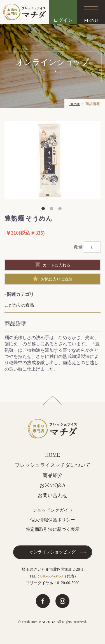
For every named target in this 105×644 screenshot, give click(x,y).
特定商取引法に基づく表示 (53, 529)
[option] (52, 160)
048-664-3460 (51, 576)
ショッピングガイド (53, 510)
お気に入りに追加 (57, 279)
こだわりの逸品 (19, 305)
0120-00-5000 (68, 583)
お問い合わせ (53, 495)
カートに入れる (57, 265)
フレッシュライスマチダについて (53, 465)
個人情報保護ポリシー (53, 520)
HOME (75, 104)
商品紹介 (53, 475)
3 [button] (61, 210)
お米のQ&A (53, 485)
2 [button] (53, 210)
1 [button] (44, 210)
